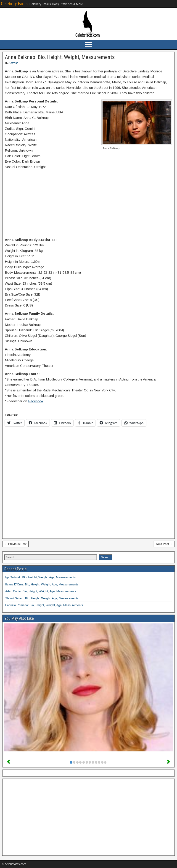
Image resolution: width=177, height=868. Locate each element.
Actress (13, 63)
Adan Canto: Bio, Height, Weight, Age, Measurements (41, 591)
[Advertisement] (88, 204)
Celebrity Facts (14, 4)
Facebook (36, 401)
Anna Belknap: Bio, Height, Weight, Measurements (60, 57)
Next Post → (164, 544)
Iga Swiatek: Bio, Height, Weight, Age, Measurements (40, 577)
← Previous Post (15, 544)
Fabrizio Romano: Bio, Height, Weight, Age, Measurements (44, 605)
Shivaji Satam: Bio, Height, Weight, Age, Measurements (42, 598)
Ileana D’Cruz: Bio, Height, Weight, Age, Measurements (42, 584)
